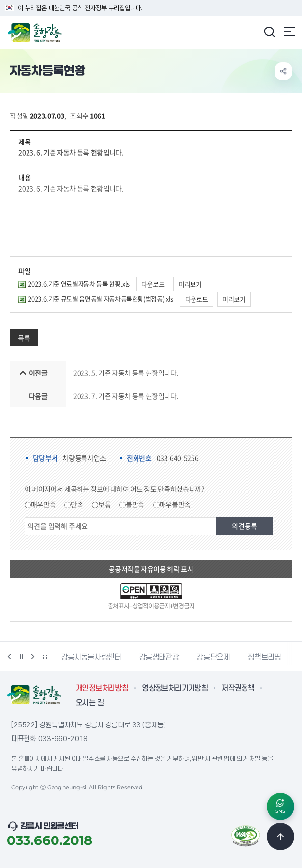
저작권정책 (238, 688)
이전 (9, 657)
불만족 (135, 504)
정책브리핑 (264, 657)
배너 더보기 (45, 657)
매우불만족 (175, 504)
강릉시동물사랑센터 (91, 657)
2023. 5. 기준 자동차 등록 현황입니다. (126, 373)
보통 (104, 504)
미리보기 (190, 284)
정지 (21, 657)
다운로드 (153, 284)
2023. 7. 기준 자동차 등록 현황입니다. (126, 396)
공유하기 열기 (283, 71)
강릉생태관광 (159, 657)
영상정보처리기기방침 (175, 688)
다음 (33, 657)
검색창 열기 (269, 31)
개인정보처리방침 (102, 688)
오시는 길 (90, 703)
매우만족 (43, 504)
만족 (77, 504)
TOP (280, 837)
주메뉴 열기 (289, 31)
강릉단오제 (213, 657)
